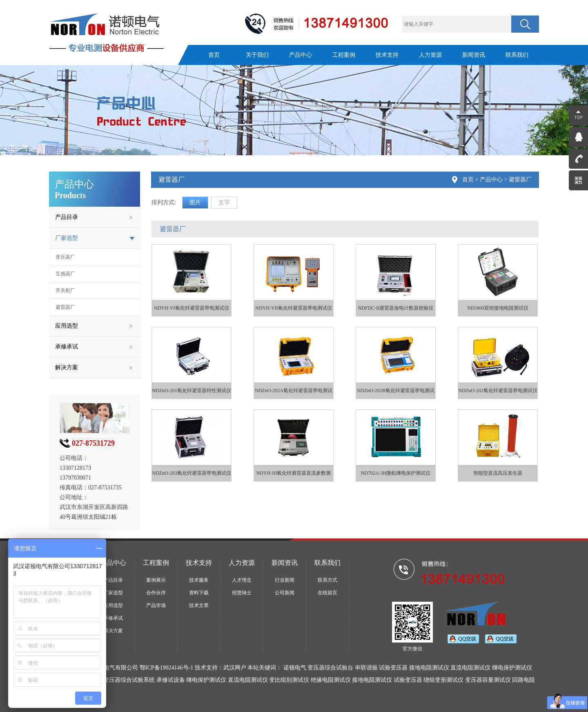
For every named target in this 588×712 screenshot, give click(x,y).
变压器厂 (65, 257)
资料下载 (199, 593)
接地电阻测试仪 (372, 680)
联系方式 (327, 580)
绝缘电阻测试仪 (331, 680)
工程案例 (344, 55)
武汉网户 (235, 668)
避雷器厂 (65, 307)
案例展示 (156, 580)
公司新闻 (285, 593)
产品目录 (113, 580)
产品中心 (301, 55)
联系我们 (517, 55)
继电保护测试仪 (206, 680)
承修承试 (113, 618)
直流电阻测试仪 (248, 680)
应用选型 (113, 605)
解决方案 (113, 631)
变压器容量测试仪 (488, 680)
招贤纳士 (242, 593)
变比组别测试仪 (289, 680)
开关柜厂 (65, 290)
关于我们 (257, 55)
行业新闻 (285, 580)
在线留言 (327, 593)
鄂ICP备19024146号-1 (166, 668)
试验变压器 (408, 680)
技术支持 (387, 55)
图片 (195, 202)
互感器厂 (65, 274)
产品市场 (156, 605)
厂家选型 (113, 593)
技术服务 (199, 580)
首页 (214, 55)
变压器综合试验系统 (129, 680)
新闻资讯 (474, 55)
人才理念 (242, 580)
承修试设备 (171, 680)
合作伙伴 (156, 593)
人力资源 (430, 55)
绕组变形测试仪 (443, 680)
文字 (224, 202)
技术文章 (199, 605)
